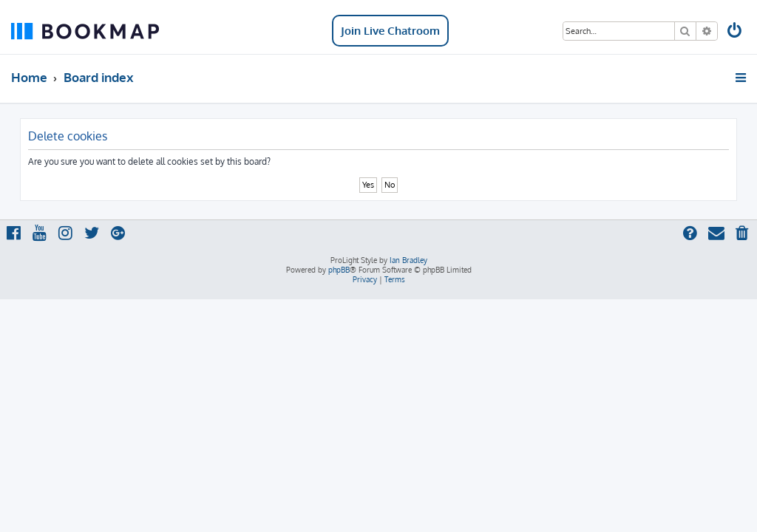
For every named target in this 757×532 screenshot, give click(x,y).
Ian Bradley (408, 260)
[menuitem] (736, 32)
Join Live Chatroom (390, 31)
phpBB (339, 270)
